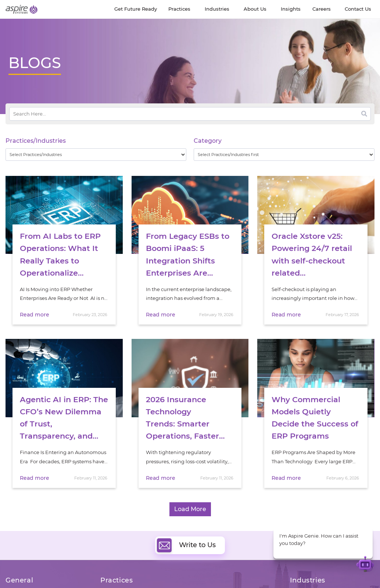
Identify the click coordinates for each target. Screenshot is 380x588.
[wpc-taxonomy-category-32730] (284, 155)
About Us (17, 581)
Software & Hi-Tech (313, 580)
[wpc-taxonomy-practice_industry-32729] (96, 155)
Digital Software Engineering (135, 579)
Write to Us (186, 532)
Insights (63, 581)
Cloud (202, 579)
